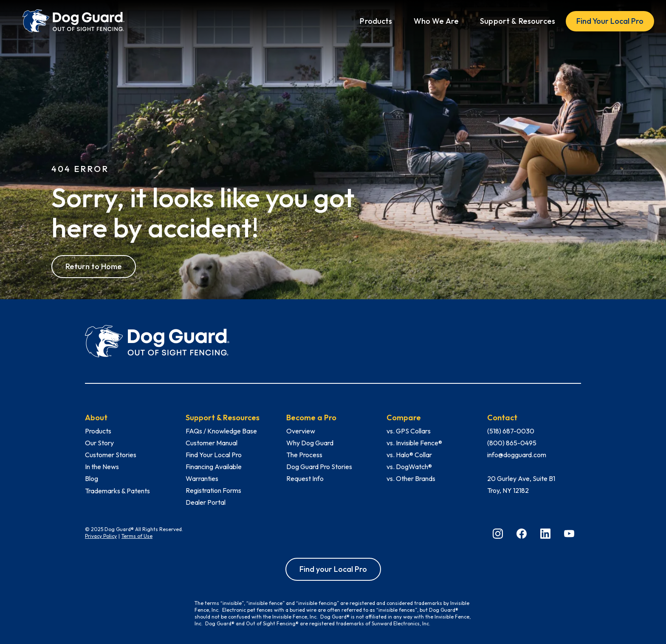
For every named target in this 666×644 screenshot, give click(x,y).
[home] (73, 21)
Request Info (305, 478)
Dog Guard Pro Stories (319, 467)
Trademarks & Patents (117, 491)
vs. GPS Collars (409, 431)
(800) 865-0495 (512, 443)
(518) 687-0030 (511, 431)
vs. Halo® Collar (409, 455)
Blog (92, 478)
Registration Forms (213, 490)
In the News (102, 467)
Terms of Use (137, 536)
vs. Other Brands (411, 478)
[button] (376, 21)
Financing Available (214, 467)
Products (98, 431)
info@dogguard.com (517, 455)
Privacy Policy (101, 536)
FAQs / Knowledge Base (221, 431)
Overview (301, 431)
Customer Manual (212, 443)
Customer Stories (111, 455)
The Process (304, 455)
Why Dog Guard (310, 443)
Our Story (99, 443)
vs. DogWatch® (409, 467)
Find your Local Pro (333, 569)
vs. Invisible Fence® (414, 443)
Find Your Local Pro (610, 21)
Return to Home (94, 266)
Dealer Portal (206, 502)
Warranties (202, 478)
